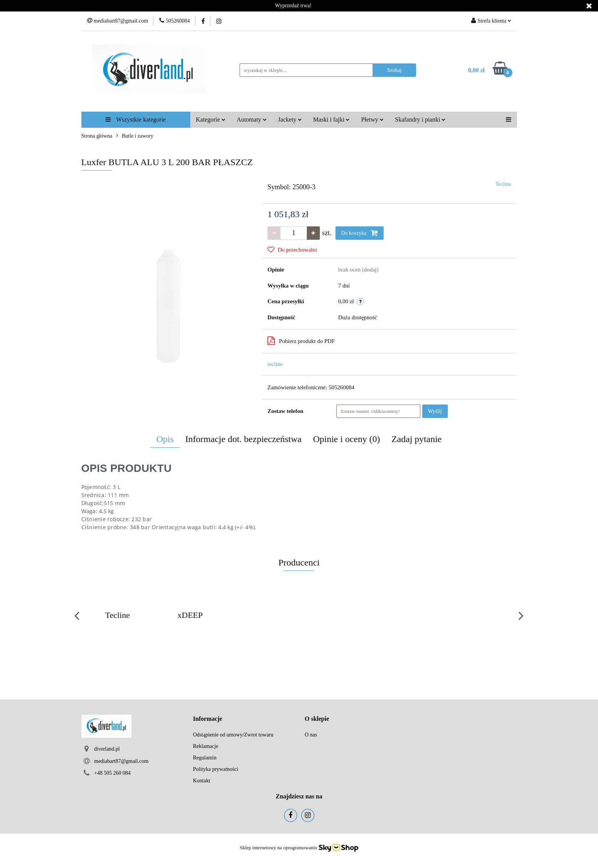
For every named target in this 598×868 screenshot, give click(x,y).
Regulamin (205, 758)
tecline (275, 364)
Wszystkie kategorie (136, 119)
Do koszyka (360, 233)
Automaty (252, 119)
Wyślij (435, 411)
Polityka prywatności (216, 769)
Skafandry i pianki (420, 119)
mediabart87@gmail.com (121, 761)
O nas (311, 735)
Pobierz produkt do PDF (301, 341)
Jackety (290, 119)
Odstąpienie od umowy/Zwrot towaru (233, 735)
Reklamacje (206, 746)
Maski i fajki (332, 119)
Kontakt (202, 781)
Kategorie (211, 119)
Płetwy (372, 119)
